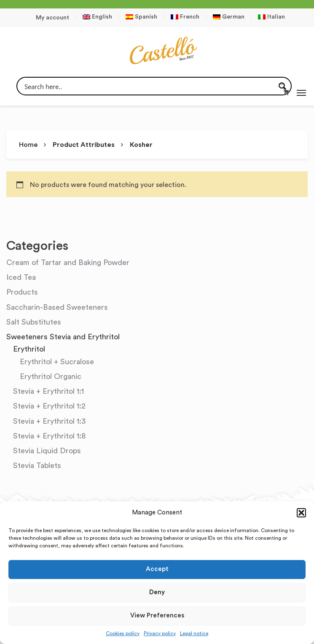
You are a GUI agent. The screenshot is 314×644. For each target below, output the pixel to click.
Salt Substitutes (34, 322)
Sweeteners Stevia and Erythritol (63, 337)
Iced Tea (21, 277)
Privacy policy (160, 633)
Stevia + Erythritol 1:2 (49, 406)
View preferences (157, 616)
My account (52, 18)
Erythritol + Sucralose (57, 362)
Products (22, 292)
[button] (301, 513)
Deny (157, 592)
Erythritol (29, 349)
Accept (157, 569)
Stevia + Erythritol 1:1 (48, 391)
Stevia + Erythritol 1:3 (49, 421)
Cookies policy (123, 633)
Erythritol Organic (51, 376)
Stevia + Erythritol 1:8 (50, 436)
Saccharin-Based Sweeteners (57, 307)
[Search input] (149, 86)
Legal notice (194, 633)
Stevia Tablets (37, 465)
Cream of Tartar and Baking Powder (68, 262)
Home (28, 145)
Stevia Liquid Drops (47, 451)
